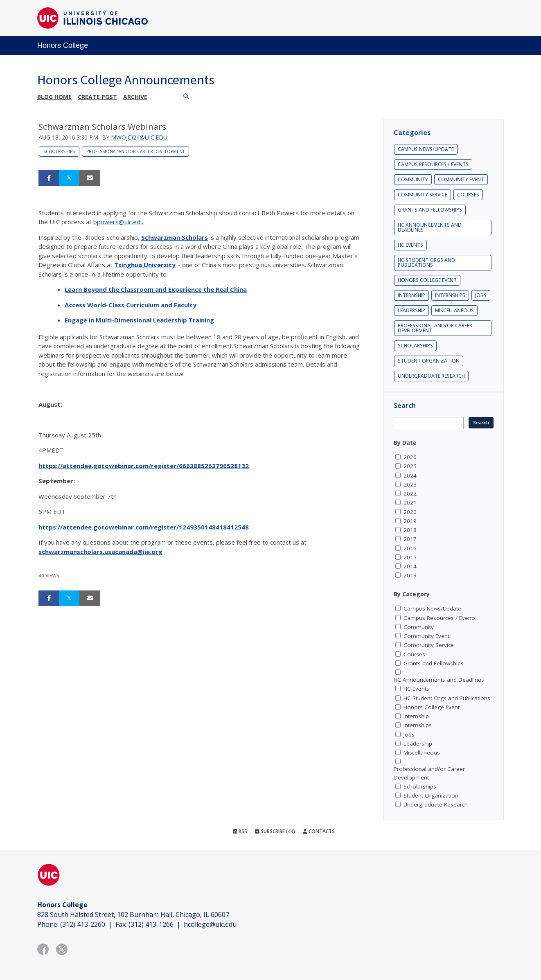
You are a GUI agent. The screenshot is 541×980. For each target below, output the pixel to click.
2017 (410, 539)
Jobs (481, 295)
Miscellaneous (454, 310)
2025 (410, 466)
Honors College (63, 45)
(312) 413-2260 (83, 924)
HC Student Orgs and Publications (426, 262)
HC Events (410, 245)
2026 (410, 457)
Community (413, 179)
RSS (240, 831)
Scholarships (59, 151)
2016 (410, 548)
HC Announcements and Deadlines (430, 227)
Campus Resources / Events (433, 164)
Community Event (461, 179)
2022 (410, 493)
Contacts (319, 831)
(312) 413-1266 (151, 924)
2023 (410, 484)
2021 (410, 502)
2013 (410, 575)
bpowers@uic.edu (118, 222)
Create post (97, 97)
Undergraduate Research (431, 376)
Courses (468, 195)
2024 (410, 475)
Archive (135, 97)
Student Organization (429, 361)
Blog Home (54, 97)
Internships (450, 295)
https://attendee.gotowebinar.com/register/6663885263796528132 (144, 466)
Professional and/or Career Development (135, 151)
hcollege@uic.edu (210, 924)
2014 (410, 566)
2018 (410, 530)
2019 (410, 521)
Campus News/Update (426, 149)
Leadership (411, 310)
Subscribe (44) (275, 831)
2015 (410, 557)
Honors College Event (427, 280)
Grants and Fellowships (430, 210)
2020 (410, 512)
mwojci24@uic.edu (139, 137)
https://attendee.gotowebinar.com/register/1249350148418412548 (144, 527)
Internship (411, 295)
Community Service (423, 195)
